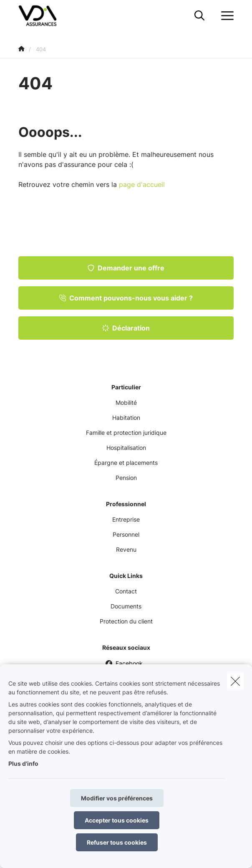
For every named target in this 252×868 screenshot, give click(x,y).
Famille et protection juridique (126, 433)
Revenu (126, 549)
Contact (126, 591)
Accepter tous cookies (117, 820)
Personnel (126, 534)
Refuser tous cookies (117, 842)
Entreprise (126, 519)
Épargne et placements (126, 463)
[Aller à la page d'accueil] (43, 16)
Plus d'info (23, 763)
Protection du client (126, 621)
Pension (126, 478)
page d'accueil (142, 184)
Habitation (126, 418)
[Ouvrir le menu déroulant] (225, 16)
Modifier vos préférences (117, 798)
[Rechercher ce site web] (199, 16)
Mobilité (126, 402)
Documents (126, 606)
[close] (235, 681)
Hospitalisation (126, 448)
